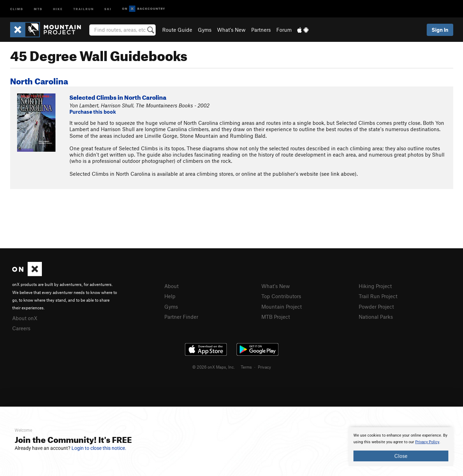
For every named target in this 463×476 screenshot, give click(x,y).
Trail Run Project (378, 296)
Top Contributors (281, 296)
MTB (38, 9)
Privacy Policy (427, 442)
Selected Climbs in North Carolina (118, 96)
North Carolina (39, 80)
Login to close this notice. (99, 448)
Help (170, 296)
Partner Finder (181, 317)
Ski (108, 9)
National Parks (376, 317)
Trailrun (84, 9)
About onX (25, 318)
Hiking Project (375, 286)
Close (401, 456)
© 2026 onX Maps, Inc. (214, 367)
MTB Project (276, 317)
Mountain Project (282, 307)
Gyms (205, 30)
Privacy (264, 367)
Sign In (440, 30)
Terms (246, 367)
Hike (58, 9)
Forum (284, 30)
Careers (21, 328)
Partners (261, 30)
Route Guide (177, 30)
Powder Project (376, 307)
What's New (231, 30)
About (171, 286)
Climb (17, 9)
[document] (401, 447)
